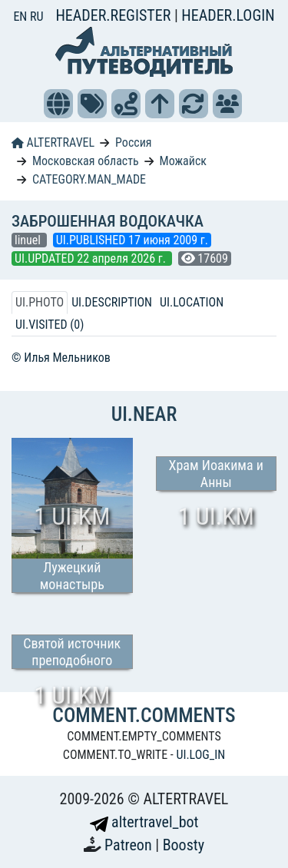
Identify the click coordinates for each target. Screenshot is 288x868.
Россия (133, 142)
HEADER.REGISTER (114, 15)
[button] (58, 104)
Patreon (130, 845)
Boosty (184, 845)
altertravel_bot (144, 822)
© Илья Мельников (61, 358)
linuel (29, 240)
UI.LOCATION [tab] (192, 302)
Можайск (183, 161)
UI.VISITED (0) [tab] (50, 325)
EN (22, 17)
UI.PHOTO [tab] (40, 302)
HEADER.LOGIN (228, 15)
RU (36, 17)
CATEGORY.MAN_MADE (89, 179)
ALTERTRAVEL (53, 142)
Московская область (86, 161)
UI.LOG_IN (200, 755)
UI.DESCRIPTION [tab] (112, 302)
